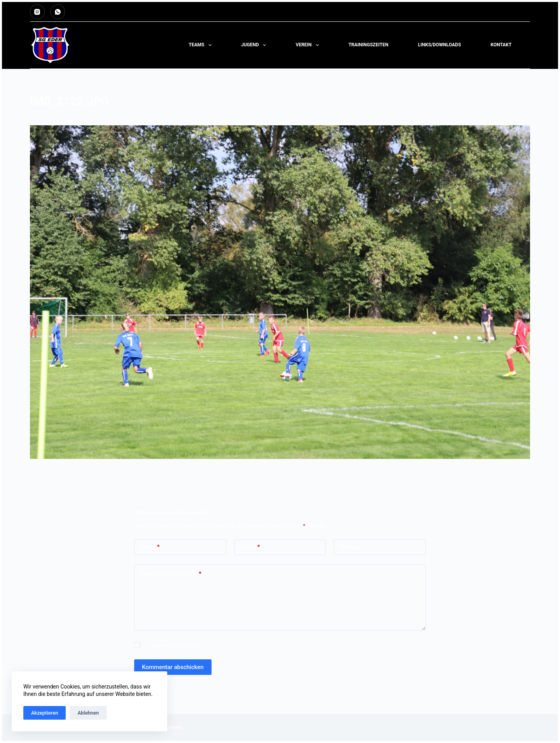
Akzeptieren (45, 713)
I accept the (173, 645)
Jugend (255, 45)
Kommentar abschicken (173, 667)
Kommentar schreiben (171, 574)
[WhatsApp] (58, 12)
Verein (309, 45)
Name (150, 547)
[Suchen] (527, 45)
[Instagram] (37, 12)
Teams (202, 45)
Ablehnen (88, 713)
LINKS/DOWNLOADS (440, 45)
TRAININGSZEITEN (368, 45)
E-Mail (250, 547)
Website (350, 547)
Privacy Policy (187, 645)
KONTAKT (501, 45)
